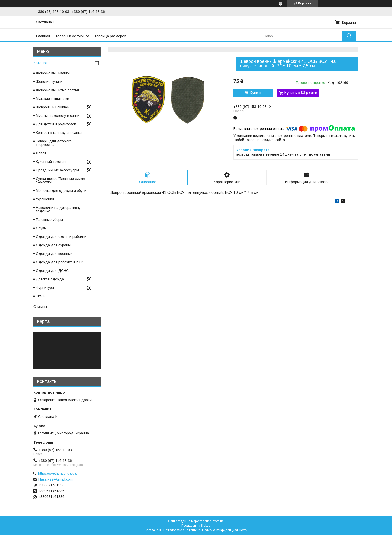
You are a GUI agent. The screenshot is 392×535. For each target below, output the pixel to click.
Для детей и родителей (56, 124)
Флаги (41, 153)
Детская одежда (50, 279)
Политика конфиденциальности (225, 530)
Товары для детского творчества (54, 143)
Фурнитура (45, 288)
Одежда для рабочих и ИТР (60, 262)
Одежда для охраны (53, 245)
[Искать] (349, 36)
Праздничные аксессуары (57, 170)
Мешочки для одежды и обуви (61, 191)
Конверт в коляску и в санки (59, 133)
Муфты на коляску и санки (58, 116)
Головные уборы (49, 220)
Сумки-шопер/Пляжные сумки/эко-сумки (61, 180)
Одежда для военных (54, 254)
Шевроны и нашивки (53, 107)
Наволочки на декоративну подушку (58, 209)
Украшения (45, 199)
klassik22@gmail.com (56, 479)
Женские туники (49, 82)
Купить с (301, 93)
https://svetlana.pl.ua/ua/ (58, 473)
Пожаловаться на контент (182, 530)
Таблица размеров (110, 36)
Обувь (41, 228)
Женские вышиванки (53, 73)
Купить (256, 93)
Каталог (40, 63)
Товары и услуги (69, 36)
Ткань (41, 296)
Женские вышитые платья (57, 90)
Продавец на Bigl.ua (196, 526)
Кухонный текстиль (52, 162)
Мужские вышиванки (53, 99)
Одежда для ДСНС (52, 271)
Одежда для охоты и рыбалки (61, 237)
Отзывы (40, 307)
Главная (43, 36)
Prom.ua (218, 521)
